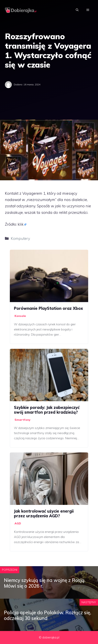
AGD (18, 523)
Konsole (20, 316)
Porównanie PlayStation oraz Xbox (48, 308)
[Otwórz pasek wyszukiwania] (77, 10)
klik (21, 224)
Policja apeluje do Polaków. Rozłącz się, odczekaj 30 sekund (48, 615)
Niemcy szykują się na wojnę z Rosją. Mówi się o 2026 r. (45, 583)
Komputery (20, 238)
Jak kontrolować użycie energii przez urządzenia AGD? (44, 513)
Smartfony (22, 420)
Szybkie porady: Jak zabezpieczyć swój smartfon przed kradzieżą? (47, 410)
